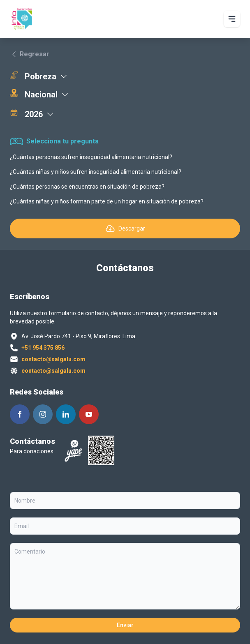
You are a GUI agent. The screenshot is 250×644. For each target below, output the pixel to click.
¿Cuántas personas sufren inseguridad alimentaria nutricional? (91, 157)
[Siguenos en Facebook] (20, 414)
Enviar (125, 625)
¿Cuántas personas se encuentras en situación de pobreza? (87, 187)
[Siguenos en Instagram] (43, 414)
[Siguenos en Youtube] (89, 414)
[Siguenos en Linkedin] (66, 414)
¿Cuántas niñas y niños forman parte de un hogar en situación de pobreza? (107, 201)
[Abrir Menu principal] (232, 19)
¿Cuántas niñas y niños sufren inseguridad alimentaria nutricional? (96, 172)
